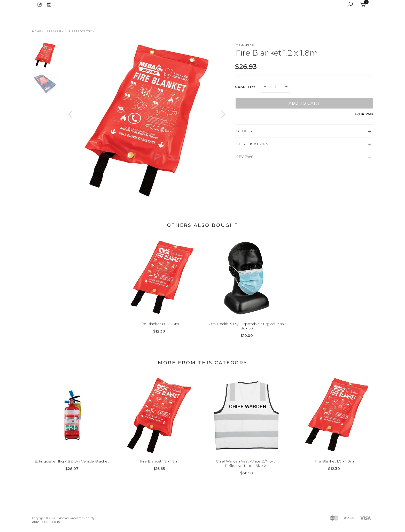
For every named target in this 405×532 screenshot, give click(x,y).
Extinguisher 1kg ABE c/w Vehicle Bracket (72, 466)
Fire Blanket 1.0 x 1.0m (159, 329)
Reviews (245, 157)
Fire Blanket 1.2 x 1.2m (159, 466)
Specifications (252, 144)
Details (244, 131)
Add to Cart (304, 103)
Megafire (245, 45)
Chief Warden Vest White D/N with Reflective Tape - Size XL (247, 468)
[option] (147, 119)
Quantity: (245, 87)
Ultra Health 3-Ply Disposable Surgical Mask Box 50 (247, 331)
